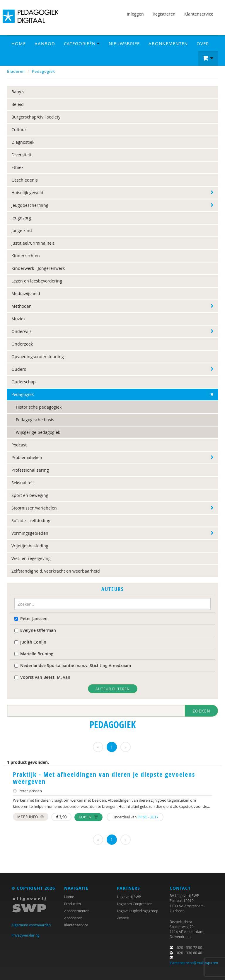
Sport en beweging (30, 495)
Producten (73, 904)
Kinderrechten (26, 256)
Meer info (31, 817)
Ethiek (17, 167)
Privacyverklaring (25, 935)
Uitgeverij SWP (129, 897)
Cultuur (19, 130)
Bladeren (16, 71)
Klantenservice (199, 14)
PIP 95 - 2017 (148, 817)
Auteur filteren (113, 689)
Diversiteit (21, 155)
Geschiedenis (25, 180)
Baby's (18, 92)
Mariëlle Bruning (34, 654)
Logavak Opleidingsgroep (138, 911)
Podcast (19, 445)
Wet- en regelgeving (31, 558)
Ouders (19, 369)
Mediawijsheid (26, 293)
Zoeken (201, 711)
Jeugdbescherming (30, 205)
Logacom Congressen (135, 904)
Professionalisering (30, 470)
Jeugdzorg (21, 218)
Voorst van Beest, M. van (42, 677)
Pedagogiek (44, 71)
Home (19, 43)
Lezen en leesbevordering (37, 281)
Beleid (18, 104)
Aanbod (45, 43)
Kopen (88, 817)
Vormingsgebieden (30, 533)
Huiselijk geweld (27, 193)
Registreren (164, 14)
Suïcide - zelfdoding (31, 521)
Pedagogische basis (35, 420)
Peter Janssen (31, 618)
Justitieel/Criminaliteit (33, 243)
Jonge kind (22, 230)
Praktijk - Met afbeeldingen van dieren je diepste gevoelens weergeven (104, 778)
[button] (208, 58)
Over (203, 43)
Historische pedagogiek (39, 407)
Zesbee (123, 918)
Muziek (18, 319)
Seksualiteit (23, 483)
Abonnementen (168, 43)
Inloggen (135, 14)
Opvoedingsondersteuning (38, 357)
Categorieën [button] (82, 43)
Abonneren (73, 918)
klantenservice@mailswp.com (194, 963)
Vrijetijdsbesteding (30, 546)
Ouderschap (24, 382)
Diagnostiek (23, 142)
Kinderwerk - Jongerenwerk (38, 268)
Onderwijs (22, 331)
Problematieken (27, 457)
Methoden (22, 306)
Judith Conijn (30, 642)
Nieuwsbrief (124, 43)
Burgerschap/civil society (36, 117)
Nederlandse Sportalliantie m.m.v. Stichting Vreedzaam (73, 665)
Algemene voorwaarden (31, 925)
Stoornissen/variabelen (34, 508)
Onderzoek (22, 344)
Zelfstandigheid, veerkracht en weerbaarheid (56, 571)
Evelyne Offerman (35, 630)
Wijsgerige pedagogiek (38, 432)
